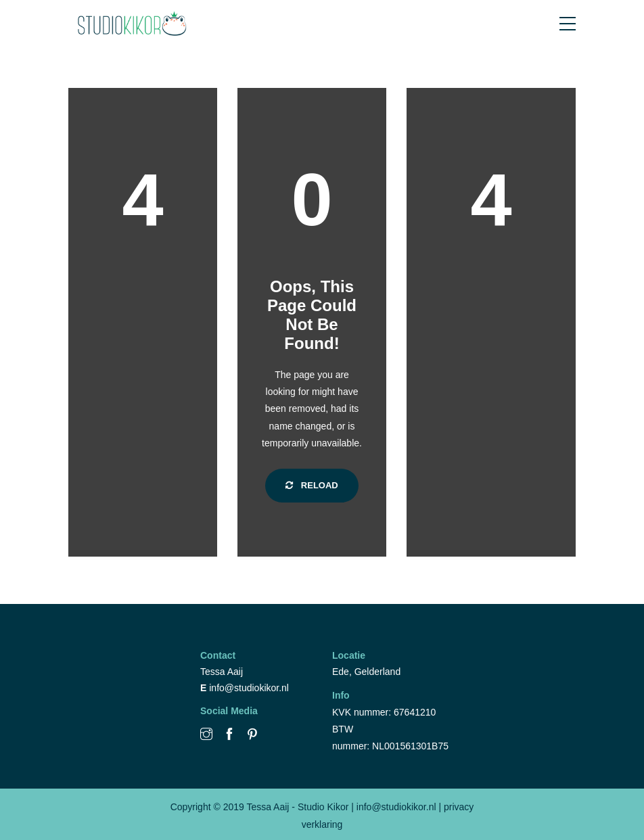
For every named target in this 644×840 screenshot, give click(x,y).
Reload (312, 485)
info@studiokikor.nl (249, 688)
